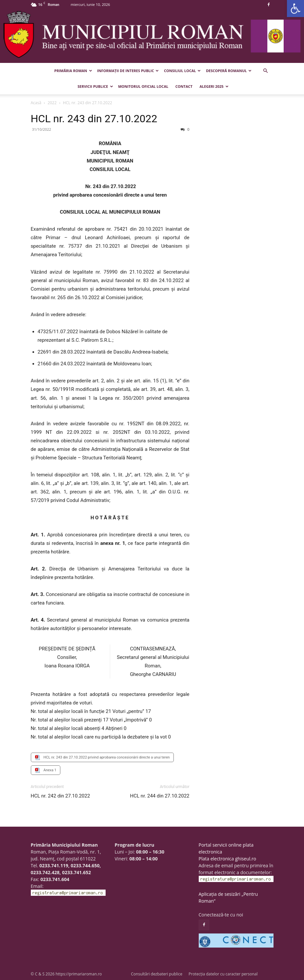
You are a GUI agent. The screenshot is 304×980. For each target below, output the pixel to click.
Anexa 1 (50, 770)
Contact (184, 86)
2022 (52, 103)
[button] (295, 9)
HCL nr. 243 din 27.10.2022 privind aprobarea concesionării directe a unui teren (107, 757)
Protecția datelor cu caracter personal (223, 974)
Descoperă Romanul (229, 71)
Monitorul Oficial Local (143, 86)
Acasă (36, 103)
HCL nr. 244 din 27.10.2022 (160, 796)
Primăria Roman (73, 71)
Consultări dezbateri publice (157, 974)
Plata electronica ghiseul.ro (228, 859)
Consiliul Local (182, 71)
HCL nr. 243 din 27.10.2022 (94, 119)
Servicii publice (95, 86)
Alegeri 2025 (214, 86)
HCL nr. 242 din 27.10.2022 (61, 796)
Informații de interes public (128, 71)
